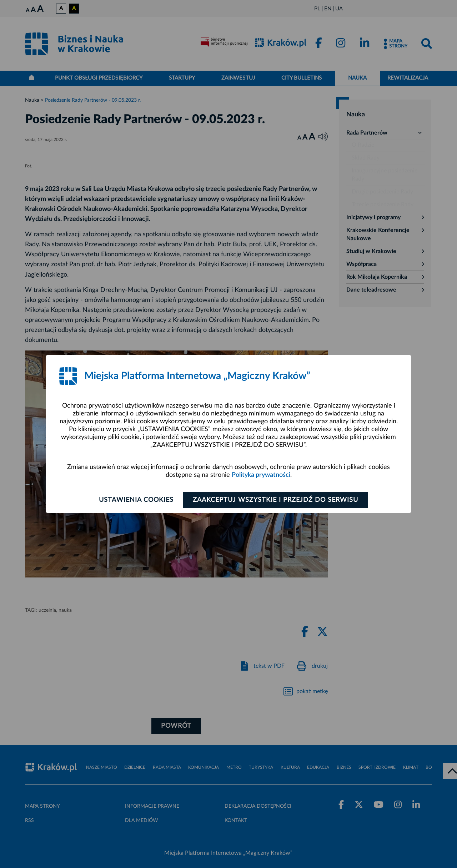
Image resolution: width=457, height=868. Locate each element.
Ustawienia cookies (136, 500)
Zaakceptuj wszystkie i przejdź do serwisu (275, 500)
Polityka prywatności (261, 475)
